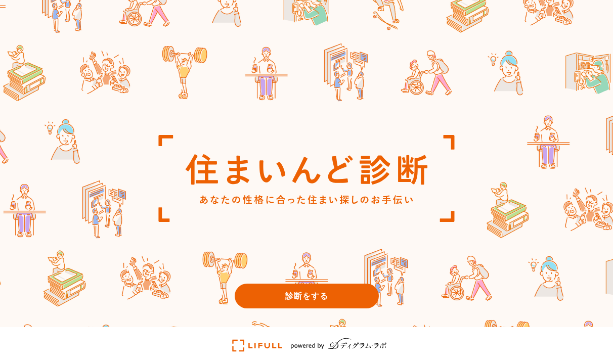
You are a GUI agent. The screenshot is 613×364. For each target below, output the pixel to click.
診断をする (307, 295)
